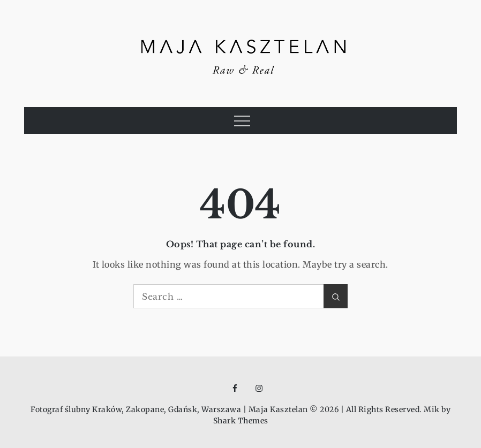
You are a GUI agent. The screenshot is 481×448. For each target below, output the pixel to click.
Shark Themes (241, 421)
